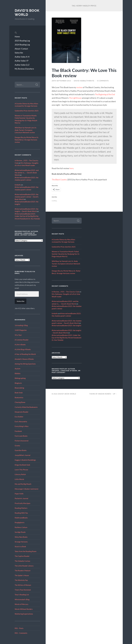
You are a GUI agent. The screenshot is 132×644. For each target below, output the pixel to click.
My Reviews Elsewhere (24, 69)
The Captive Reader (22, 556)
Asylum (17, 369)
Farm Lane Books (21, 436)
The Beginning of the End (105, 94)
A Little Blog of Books (23, 349)
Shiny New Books (21, 537)
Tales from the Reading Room (26, 551)
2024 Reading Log (22, 45)
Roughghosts (20, 522)
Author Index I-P (22, 61)
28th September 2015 (61, 81)
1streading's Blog (21, 325)
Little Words (19, 479)
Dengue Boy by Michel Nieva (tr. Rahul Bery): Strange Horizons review (27, 140)
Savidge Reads (20, 532)
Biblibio (18, 373)
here (71, 168)
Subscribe (19, 53)
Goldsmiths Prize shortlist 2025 (27, 111)
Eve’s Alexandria (21, 422)
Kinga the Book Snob (22, 465)
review (79, 87)
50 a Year (18, 335)
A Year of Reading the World (25, 354)
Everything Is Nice (22, 426)
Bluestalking (19, 388)
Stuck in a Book (20, 546)
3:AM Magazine (21, 330)
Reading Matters (21, 508)
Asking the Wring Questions (25, 364)
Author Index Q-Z (22, 65)
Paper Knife (19, 494)
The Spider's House (22, 575)
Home (17, 37)
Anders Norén (104, 394)
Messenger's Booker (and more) (27, 489)
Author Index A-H (22, 57)
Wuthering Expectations (24, 614)
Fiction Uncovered (22, 441)
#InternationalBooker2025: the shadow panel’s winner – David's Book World (27, 197)
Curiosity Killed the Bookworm (26, 407)
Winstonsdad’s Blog (22, 599)
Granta (17, 446)
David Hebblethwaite (84, 81)
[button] (27, 33)
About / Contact (21, 49)
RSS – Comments (21, 633)
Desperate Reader (22, 412)
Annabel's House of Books (24, 359)
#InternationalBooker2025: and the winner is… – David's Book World (27, 173)
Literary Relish (20, 474)
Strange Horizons (21, 542)
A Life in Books (20, 345)
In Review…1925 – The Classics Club (65, 292)
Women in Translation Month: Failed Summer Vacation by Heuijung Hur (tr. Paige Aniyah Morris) (66, 254)
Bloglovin (18, 383)
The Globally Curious (22, 561)
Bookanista (19, 397)
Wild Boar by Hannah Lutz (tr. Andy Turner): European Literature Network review (26, 130)
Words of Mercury (22, 604)
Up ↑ (115, 394)
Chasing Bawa (20, 402)
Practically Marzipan (22, 503)
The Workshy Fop (21, 580)
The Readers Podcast (23, 571)
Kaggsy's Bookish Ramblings (25, 460)
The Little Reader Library (24, 566)
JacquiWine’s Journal (23, 455)
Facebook (18, 431)
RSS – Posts (19, 628)
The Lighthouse (75, 98)
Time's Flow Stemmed (23, 590)
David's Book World (27, 13)
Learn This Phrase (21, 470)
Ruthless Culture (21, 527)
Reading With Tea (21, 513)
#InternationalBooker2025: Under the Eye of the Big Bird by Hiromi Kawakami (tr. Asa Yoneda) (27, 216)
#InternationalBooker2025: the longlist (67, 325)
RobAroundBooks (21, 518)
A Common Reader (22, 340)
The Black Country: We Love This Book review (84, 73)
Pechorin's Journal (21, 498)
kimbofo (18, 185)
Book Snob (19, 393)
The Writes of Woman (23, 585)
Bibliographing (20, 378)
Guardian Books (21, 450)
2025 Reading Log (22, 41)
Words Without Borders (24, 609)
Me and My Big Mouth (23, 484)
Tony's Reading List (22, 595)
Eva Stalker (19, 417)
